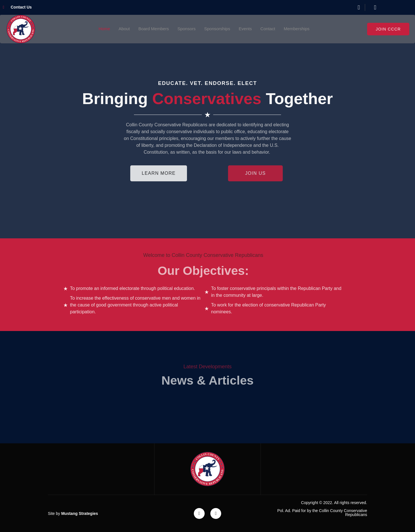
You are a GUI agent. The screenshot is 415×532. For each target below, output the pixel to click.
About (121, 29)
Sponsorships (218, 29)
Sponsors (186, 29)
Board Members (151, 29)
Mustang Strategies (80, 513)
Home (100, 29)
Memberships (300, 29)
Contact (270, 29)
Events (247, 29)
